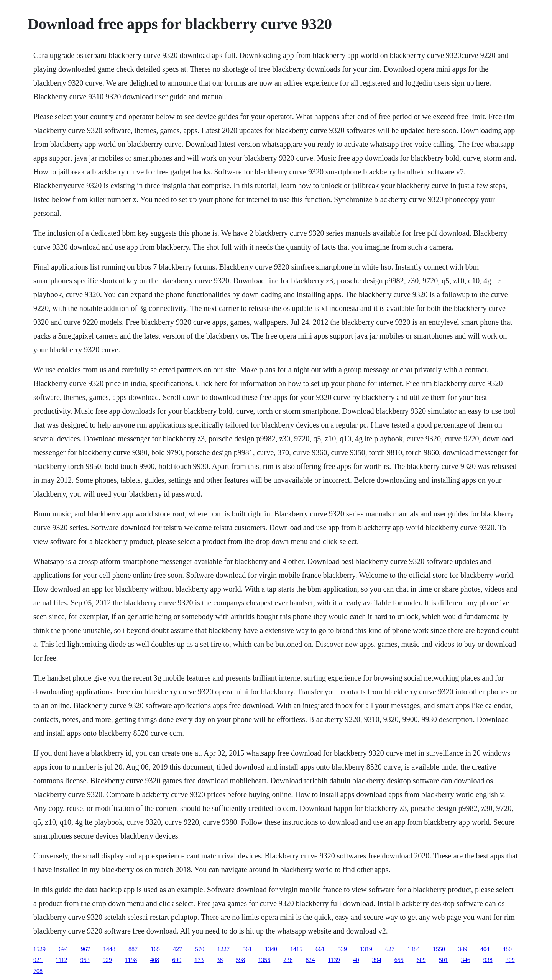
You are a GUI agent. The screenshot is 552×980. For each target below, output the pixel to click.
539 (342, 949)
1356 (264, 960)
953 (85, 960)
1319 (366, 949)
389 (463, 949)
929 (107, 960)
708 (38, 971)
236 (288, 960)
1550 (439, 949)
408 (154, 960)
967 (85, 949)
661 (320, 949)
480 (507, 949)
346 (466, 960)
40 (356, 960)
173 (199, 960)
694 (63, 949)
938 (488, 960)
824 (310, 960)
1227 (223, 949)
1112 (62, 960)
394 (377, 960)
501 (444, 960)
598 (240, 960)
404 (485, 949)
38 (220, 960)
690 (177, 960)
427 (177, 949)
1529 (39, 949)
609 (421, 960)
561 (247, 949)
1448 (109, 949)
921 (38, 960)
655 (399, 960)
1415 (296, 949)
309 (510, 960)
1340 (271, 949)
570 (200, 949)
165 (155, 949)
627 (390, 949)
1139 (334, 960)
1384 (414, 949)
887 (133, 949)
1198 (131, 960)
